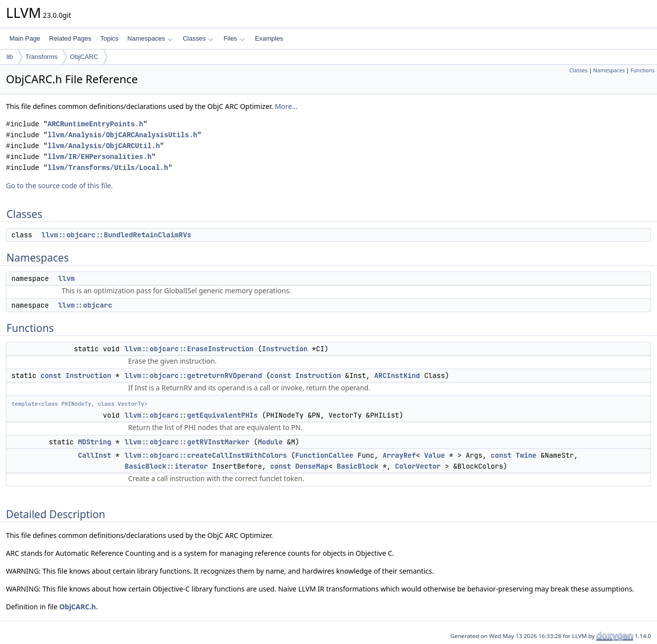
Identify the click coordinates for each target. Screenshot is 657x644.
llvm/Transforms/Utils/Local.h (108, 168)
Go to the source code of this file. (59, 186)
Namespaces (150, 38)
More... (286, 106)
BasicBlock (357, 466)
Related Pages (70, 38)
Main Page (25, 38)
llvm (66, 278)
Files (234, 38)
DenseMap (312, 466)
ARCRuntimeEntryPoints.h (95, 124)
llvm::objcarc (85, 305)
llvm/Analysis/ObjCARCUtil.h (104, 146)
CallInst (94, 455)
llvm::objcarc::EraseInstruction (189, 349)
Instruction (285, 349)
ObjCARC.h (78, 607)
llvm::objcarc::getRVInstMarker (187, 442)
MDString (94, 442)
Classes (198, 38)
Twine (526, 455)
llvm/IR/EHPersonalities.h (100, 157)
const (51, 376)
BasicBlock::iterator (166, 466)
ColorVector (418, 466)
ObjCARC (84, 57)
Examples (269, 38)
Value (435, 455)
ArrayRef (399, 455)
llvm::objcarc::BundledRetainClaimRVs (116, 235)
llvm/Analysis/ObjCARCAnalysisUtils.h (122, 135)
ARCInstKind (397, 376)
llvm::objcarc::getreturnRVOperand (193, 376)
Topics (109, 38)
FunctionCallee (324, 455)
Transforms (41, 57)
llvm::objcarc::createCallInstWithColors (206, 455)
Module (270, 442)
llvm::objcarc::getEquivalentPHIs (191, 415)
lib (10, 57)
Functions (642, 70)
